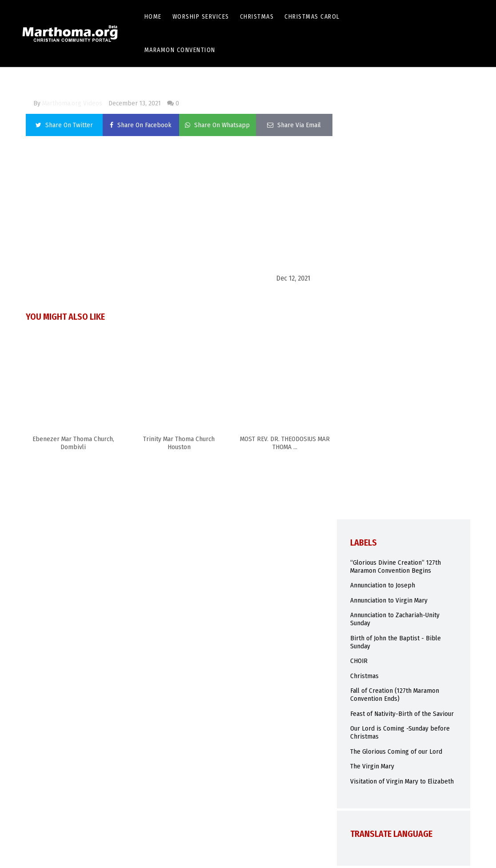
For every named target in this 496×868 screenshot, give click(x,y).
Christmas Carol (312, 17)
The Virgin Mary (372, 766)
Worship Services (201, 17)
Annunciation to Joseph (383, 585)
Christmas (257, 17)
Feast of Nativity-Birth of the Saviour (402, 714)
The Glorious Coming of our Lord (396, 751)
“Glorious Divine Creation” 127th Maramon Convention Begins (396, 567)
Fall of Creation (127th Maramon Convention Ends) (395, 695)
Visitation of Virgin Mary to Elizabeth (402, 781)
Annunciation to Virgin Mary (389, 600)
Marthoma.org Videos (72, 103)
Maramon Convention (180, 50)
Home (153, 17)
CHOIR (359, 661)
